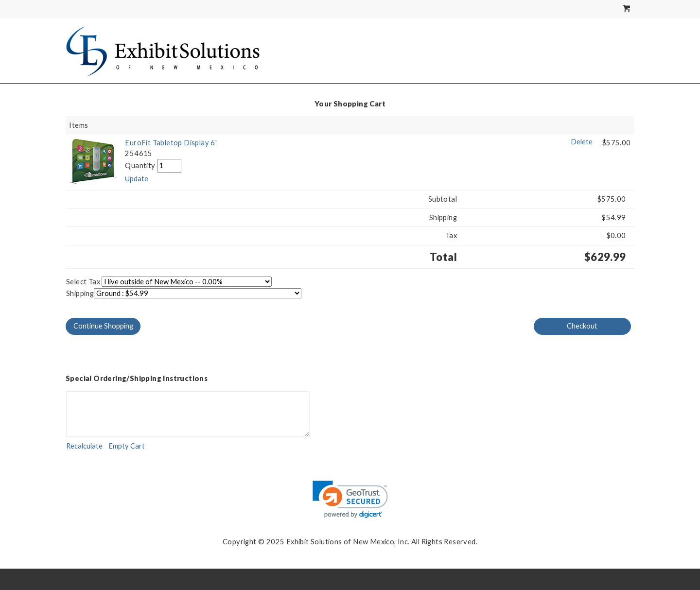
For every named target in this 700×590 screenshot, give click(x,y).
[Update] (137, 179)
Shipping (80, 293)
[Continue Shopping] (103, 326)
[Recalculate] (84, 446)
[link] (350, 499)
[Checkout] (582, 326)
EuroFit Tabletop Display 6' (171, 143)
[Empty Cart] (127, 446)
